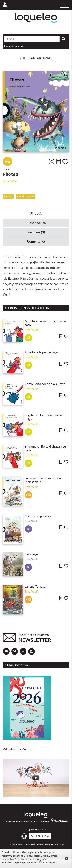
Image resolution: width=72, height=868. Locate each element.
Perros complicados (38, 516)
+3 (28, 338)
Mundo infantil (25, 197)
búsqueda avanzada (14, 46)
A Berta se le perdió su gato (43, 352)
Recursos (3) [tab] (36, 232)
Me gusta (65, 162)
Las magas (32, 554)
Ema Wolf (10, 181)
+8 (28, 529)
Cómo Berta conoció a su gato (45, 384)
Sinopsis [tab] (36, 214)
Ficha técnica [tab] (36, 223)
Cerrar (67, 859)
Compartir (51, 161)
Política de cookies (45, 844)
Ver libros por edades (36, 58)
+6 (7, 161)
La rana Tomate (35, 587)
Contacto (59, 844)
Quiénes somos (17, 844)
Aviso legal (30, 844)
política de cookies (46, 862)
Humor (8, 197)
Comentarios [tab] (36, 241)
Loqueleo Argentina (36, 18)
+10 (28, 495)
